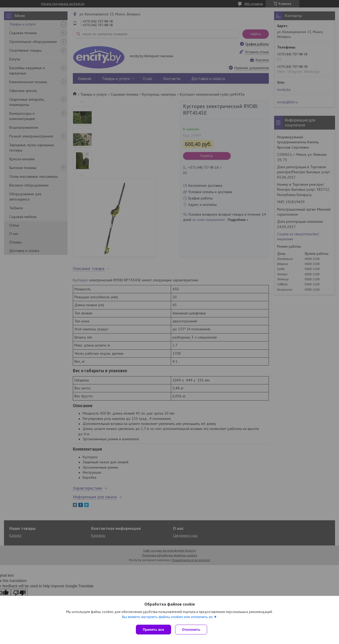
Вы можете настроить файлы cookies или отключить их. (168, 618)
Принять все (153, 630)
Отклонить (192, 630)
